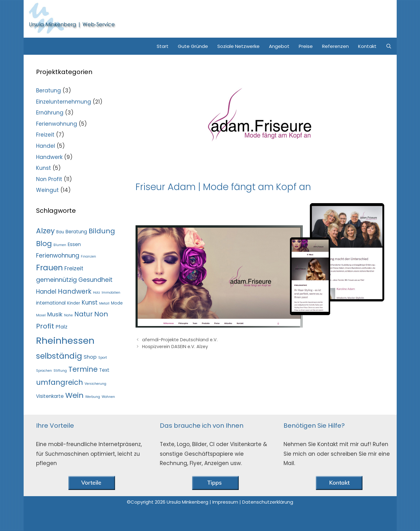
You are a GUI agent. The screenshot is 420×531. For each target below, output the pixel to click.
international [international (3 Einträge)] (51, 303)
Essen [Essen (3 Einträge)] (74, 244)
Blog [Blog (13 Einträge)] (44, 244)
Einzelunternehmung (64, 102)
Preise (306, 46)
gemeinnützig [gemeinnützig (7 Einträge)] (56, 280)
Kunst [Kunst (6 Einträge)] (90, 303)
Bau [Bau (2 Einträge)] (60, 232)
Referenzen (335, 46)
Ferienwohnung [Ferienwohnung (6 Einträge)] (58, 256)
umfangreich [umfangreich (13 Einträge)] (60, 382)
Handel (46, 146)
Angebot (279, 46)
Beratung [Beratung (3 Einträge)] (76, 232)
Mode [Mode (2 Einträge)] (117, 303)
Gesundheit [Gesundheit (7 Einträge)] (95, 280)
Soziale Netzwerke (238, 46)
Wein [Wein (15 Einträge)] (74, 395)
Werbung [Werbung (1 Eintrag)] (93, 397)
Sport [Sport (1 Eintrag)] (103, 358)
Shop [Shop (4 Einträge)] (90, 357)
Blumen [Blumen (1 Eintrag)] (60, 245)
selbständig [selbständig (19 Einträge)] (59, 356)
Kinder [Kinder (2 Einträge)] (74, 303)
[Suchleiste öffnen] (389, 46)
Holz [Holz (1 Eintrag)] (97, 293)
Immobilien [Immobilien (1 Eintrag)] (111, 293)
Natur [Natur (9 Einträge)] (83, 314)
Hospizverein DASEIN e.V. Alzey (175, 347)
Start (163, 46)
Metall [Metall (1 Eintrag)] (104, 303)
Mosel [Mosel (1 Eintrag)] (41, 315)
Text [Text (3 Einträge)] (104, 370)
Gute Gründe (193, 46)
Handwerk (49, 157)
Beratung (48, 91)
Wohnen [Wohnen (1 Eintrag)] (108, 397)
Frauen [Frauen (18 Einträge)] (49, 268)
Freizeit (45, 135)
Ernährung (50, 113)
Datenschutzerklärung (268, 502)
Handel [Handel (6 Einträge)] (46, 292)
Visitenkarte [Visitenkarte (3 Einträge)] (50, 396)
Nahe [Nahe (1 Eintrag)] (68, 315)
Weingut (47, 190)
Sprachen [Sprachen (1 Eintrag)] (44, 371)
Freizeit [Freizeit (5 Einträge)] (74, 268)
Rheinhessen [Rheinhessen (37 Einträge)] (65, 340)
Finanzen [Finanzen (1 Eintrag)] (88, 256)
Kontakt (367, 46)
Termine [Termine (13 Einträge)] (83, 369)
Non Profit (49, 179)
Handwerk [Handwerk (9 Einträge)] (75, 291)
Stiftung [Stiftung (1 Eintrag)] (60, 371)
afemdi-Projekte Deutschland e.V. (180, 340)
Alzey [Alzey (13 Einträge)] (45, 231)
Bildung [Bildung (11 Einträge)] (102, 231)
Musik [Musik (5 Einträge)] (55, 314)
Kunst (44, 168)
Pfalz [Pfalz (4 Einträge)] (62, 327)
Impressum (226, 502)
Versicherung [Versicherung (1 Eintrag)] (95, 384)
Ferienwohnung (57, 124)
